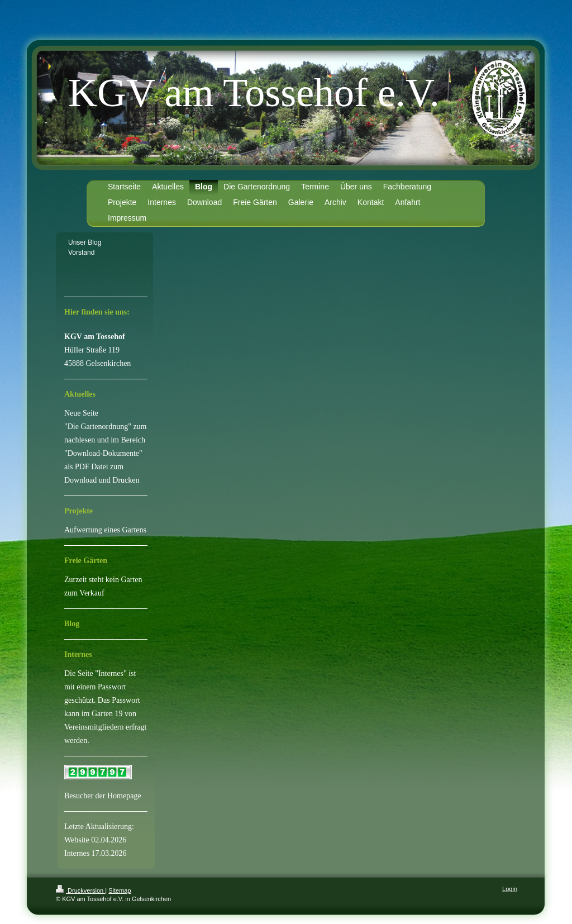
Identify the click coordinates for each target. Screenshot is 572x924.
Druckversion (80, 890)
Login (510, 889)
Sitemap (120, 890)
